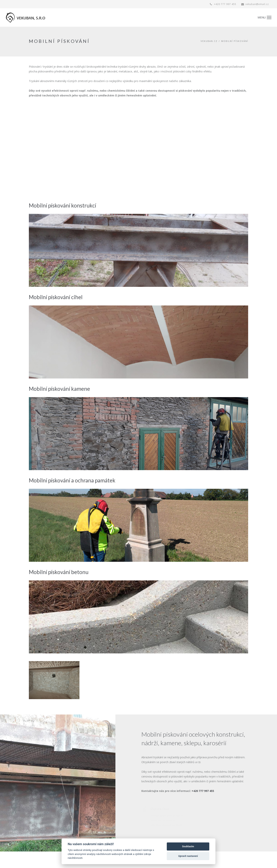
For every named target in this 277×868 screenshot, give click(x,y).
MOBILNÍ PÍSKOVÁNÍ (235, 41)
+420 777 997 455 (223, 4)
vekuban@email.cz (255, 4)
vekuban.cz (209, 41)
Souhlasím (188, 846)
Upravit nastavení (188, 856)
